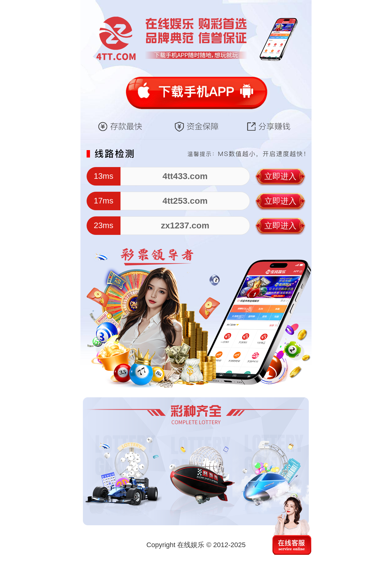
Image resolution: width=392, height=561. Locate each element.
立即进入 (280, 176)
